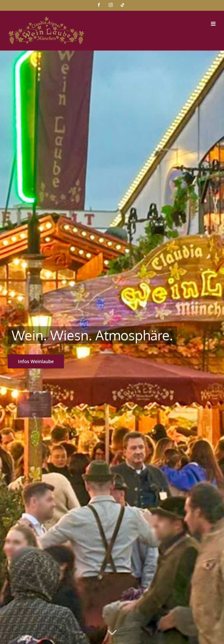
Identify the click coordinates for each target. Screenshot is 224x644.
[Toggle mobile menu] (214, 24)
